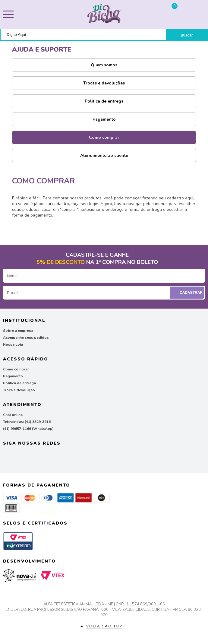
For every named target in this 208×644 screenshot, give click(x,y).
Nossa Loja (13, 344)
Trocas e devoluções (104, 83)
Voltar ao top (104, 626)
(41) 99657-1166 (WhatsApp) (28, 429)
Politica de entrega (104, 101)
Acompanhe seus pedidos (26, 338)
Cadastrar (188, 293)
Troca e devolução (19, 390)
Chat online (13, 415)
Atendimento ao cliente (104, 155)
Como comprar (104, 137)
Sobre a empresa (18, 331)
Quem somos (104, 65)
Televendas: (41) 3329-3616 (27, 422)
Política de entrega (19, 383)
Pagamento (104, 119)
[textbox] (83, 35)
